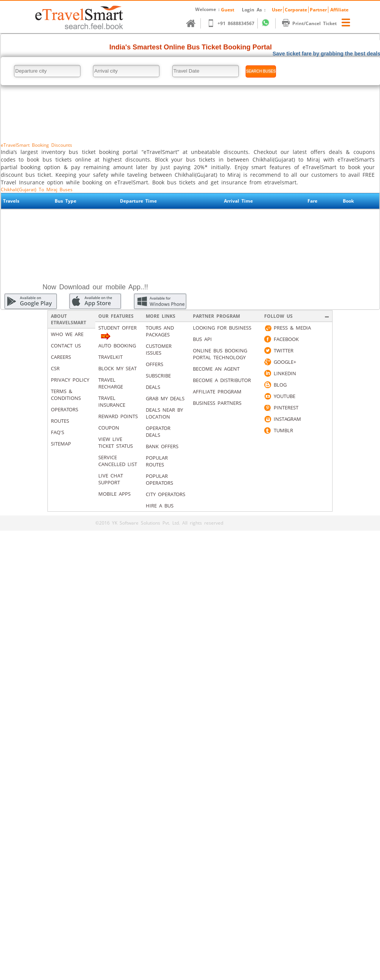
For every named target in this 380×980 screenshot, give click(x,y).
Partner (318, 10)
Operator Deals (158, 431)
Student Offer (117, 328)
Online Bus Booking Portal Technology (220, 354)
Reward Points (118, 416)
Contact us (66, 346)
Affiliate (339, 10)
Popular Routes (157, 461)
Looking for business (222, 328)
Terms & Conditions (66, 395)
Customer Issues (159, 349)
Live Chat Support (111, 479)
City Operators (166, 494)
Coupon (109, 428)
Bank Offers (162, 446)
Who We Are (67, 334)
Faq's (58, 432)
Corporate (296, 10)
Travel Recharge (111, 383)
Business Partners (217, 403)
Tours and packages (160, 331)
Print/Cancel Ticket (313, 23)
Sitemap (61, 444)
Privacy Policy (70, 380)
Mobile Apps (114, 494)
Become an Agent (216, 369)
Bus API (202, 339)
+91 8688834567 (234, 23)
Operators (65, 409)
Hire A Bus (160, 506)
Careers (61, 357)
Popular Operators (159, 479)
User (277, 10)
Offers (155, 364)
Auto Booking (117, 346)
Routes (60, 421)
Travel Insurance (112, 401)
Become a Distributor (222, 380)
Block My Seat (117, 368)
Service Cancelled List (118, 461)
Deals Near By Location (164, 413)
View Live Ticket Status (116, 442)
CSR (55, 368)
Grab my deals (165, 398)
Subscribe (158, 376)
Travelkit (110, 357)
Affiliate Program (217, 392)
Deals (153, 387)
